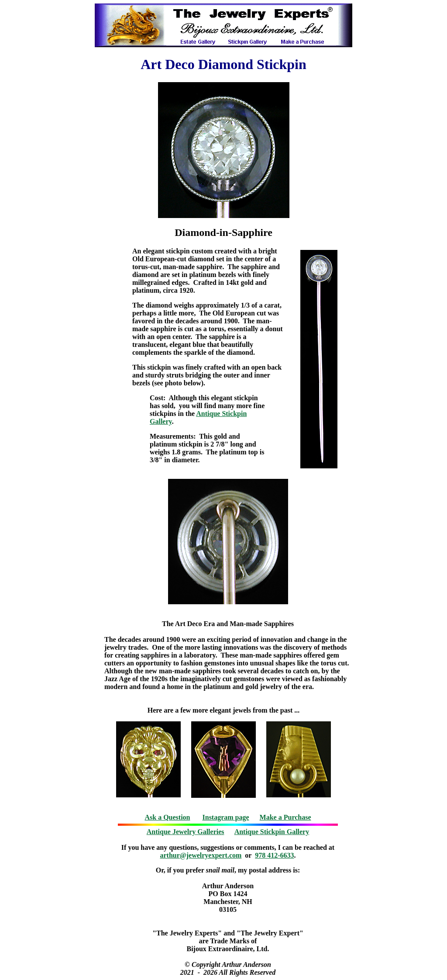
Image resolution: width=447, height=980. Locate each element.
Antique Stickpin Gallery (272, 832)
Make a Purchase (285, 817)
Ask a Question (167, 817)
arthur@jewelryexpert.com (201, 855)
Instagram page (226, 817)
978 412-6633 (274, 855)
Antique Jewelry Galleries (186, 832)
